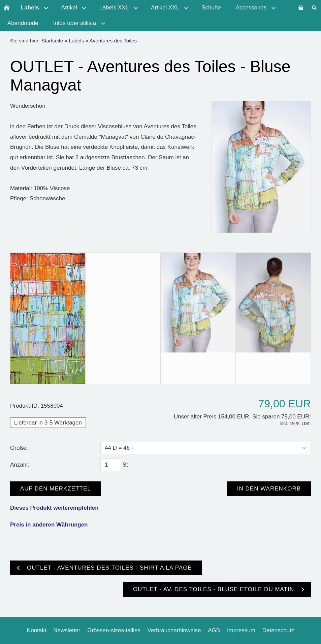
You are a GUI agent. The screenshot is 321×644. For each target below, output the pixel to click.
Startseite (52, 41)
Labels (76, 41)
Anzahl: (20, 465)
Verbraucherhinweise (174, 630)
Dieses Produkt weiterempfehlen (54, 508)
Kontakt (37, 630)
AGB (214, 630)
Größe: (19, 448)
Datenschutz (278, 630)
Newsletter (67, 630)
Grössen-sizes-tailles (114, 630)
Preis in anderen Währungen (49, 525)
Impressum (241, 630)
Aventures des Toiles (113, 41)
